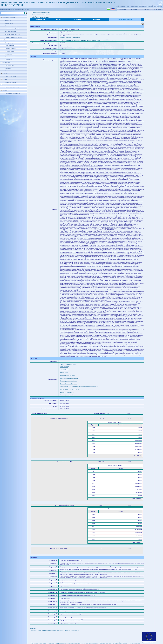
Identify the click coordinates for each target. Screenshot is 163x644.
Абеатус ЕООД (65, 370)
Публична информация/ (7, 9)
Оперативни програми (9, 18)
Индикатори (97, 19)
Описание (59, 19)
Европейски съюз (147, 643)
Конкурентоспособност (12, 29)
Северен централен (11, 48)
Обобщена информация (125, 19)
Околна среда (9, 23)
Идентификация (40, 19)
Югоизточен (9, 60)
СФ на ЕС (146, 9)
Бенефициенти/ (26, 9)
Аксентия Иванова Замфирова (69, 378)
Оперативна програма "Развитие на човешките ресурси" (83, 40)
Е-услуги (134, 9)
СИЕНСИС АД (65, 367)
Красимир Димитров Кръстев (69, 381)
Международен (9, 43)
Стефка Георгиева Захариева (68, 384)
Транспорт (8, 20)
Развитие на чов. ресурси (12, 34)
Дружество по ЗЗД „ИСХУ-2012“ (70, 389)
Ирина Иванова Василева (67, 375)
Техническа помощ (11, 32)
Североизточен (9, 51)
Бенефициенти (9, 65)
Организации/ (18, 9)
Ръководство (122, 9)
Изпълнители (9, 71)
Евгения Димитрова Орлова (68, 395)
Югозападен (9, 54)
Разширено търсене (11, 82)
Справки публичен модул (12, 93)
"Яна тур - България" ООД (68, 364)
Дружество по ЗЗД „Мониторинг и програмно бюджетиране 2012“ (79, 387)
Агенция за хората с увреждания (70, 38)
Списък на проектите (11, 76)
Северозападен (9, 46)
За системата (157, 9)
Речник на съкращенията (12, 88)
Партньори (8, 68)
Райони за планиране (9, 40)
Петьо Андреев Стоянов (67, 392)
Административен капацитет (13, 37)
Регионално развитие (11, 26)
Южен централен (10, 57)
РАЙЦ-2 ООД (64, 373)
